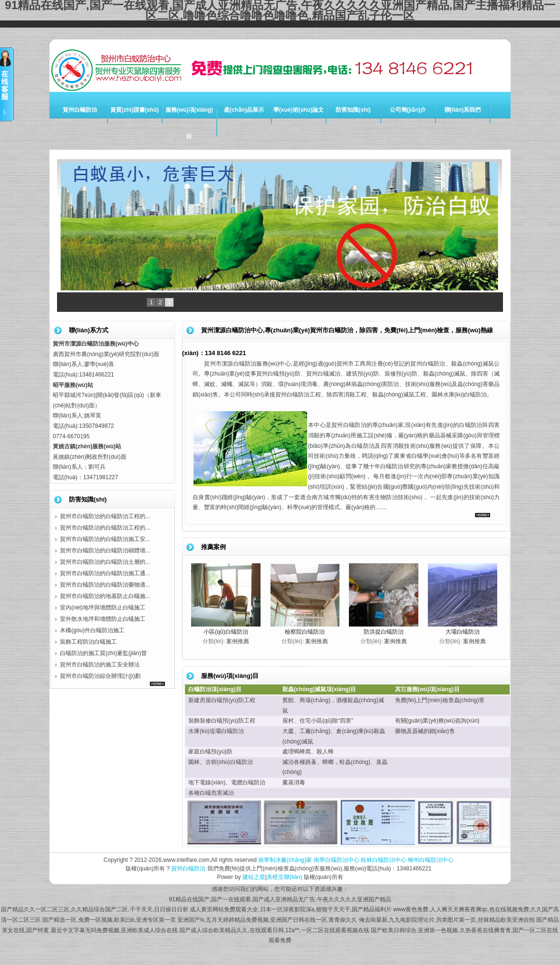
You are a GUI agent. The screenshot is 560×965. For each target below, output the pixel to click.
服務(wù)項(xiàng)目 (189, 123)
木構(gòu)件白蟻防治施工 (92, 630)
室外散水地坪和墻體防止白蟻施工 (103, 619)
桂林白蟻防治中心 (384, 860)
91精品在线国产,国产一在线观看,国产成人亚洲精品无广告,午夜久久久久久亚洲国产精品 (280, 899)
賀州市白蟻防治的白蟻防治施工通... (105, 573)
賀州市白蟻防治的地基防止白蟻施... (105, 596)
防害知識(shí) (353, 110)
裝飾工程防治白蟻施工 (88, 642)
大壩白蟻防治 (463, 632)
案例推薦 (238, 641)
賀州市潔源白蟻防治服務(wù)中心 (247, 364)
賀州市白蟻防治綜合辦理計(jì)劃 (100, 676)
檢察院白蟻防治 (305, 632)
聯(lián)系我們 (463, 110)
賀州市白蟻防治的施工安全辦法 (100, 665)
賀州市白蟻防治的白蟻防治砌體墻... (105, 550)
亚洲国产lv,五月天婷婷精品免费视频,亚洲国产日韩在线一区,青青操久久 (267, 920)
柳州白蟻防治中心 (431, 860)
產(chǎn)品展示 (244, 110)
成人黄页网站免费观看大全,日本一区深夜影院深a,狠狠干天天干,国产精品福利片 (291, 909)
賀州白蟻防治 (80, 110)
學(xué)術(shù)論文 (299, 110)
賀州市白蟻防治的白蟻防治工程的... (105, 516)
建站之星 (254, 877)
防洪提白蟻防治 (384, 632)
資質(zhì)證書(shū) (135, 110)
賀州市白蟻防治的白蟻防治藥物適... (105, 585)
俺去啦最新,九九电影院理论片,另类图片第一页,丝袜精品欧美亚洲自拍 (447, 920)
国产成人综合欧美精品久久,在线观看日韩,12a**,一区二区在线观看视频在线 (274, 930)
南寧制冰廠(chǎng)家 (285, 860)
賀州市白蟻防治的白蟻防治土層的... (105, 562)
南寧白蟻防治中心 (337, 860)
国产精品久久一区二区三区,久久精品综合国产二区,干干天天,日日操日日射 (95, 909)
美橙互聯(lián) (285, 877)
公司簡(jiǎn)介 (408, 110)
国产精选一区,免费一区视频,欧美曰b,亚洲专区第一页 (109, 920)
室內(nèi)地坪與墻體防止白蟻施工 (103, 608)
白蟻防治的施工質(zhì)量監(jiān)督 (103, 653)
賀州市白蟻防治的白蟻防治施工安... (105, 539)
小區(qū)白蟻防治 (226, 632)
